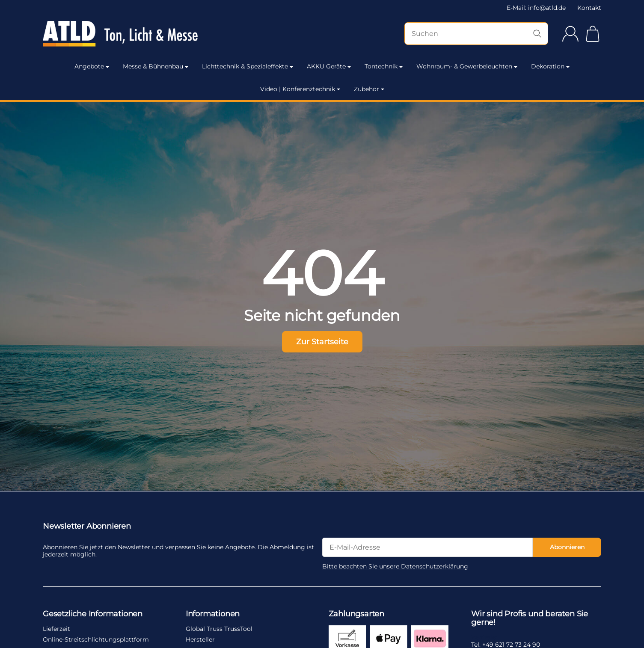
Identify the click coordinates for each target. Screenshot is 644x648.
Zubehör (369, 89)
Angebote (92, 66)
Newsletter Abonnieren (87, 527)
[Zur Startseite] (127, 34)
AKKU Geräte (329, 66)
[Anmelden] (570, 34)
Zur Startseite (322, 342)
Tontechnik (384, 66)
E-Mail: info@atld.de (536, 8)
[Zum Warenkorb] (593, 34)
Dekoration (550, 66)
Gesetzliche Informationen (93, 614)
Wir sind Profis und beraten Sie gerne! (530, 618)
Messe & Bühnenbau (156, 66)
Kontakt (589, 8)
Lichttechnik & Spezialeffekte (248, 66)
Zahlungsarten (356, 614)
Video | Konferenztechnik (300, 89)
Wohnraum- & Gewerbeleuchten (467, 66)
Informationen (213, 614)
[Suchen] (476, 34)
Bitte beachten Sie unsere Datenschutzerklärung (395, 566)
